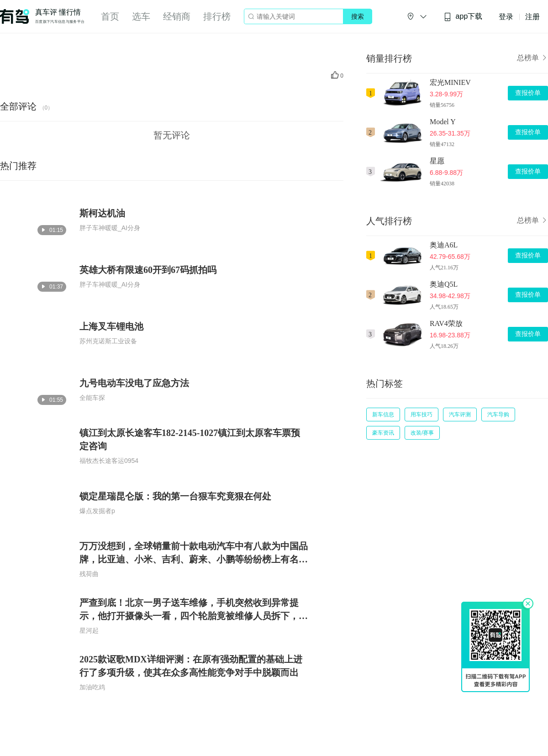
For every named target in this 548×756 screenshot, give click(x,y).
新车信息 (383, 415)
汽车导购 (498, 415)
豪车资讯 (383, 433)
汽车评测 (460, 415)
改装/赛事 (422, 433)
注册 (532, 17)
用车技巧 (422, 415)
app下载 (463, 17)
